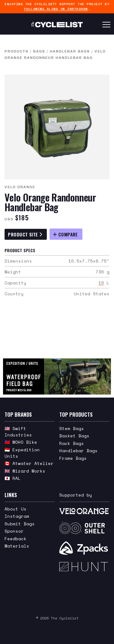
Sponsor (14, 531)
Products (17, 51)
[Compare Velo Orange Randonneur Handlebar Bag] (66, 234)
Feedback (16, 539)
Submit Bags (20, 524)
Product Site (25, 234)
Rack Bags (72, 443)
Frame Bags (73, 458)
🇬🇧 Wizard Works (25, 471)
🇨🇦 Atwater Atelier (29, 463)
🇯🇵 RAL (13, 478)
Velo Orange (20, 187)
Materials (17, 546)
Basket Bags (74, 436)
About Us (16, 509)
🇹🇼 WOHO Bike (21, 442)
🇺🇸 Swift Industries (18, 432)
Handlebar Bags (70, 51)
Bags (39, 51)
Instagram (17, 516)
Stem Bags (72, 428)
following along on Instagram (56, 9)
